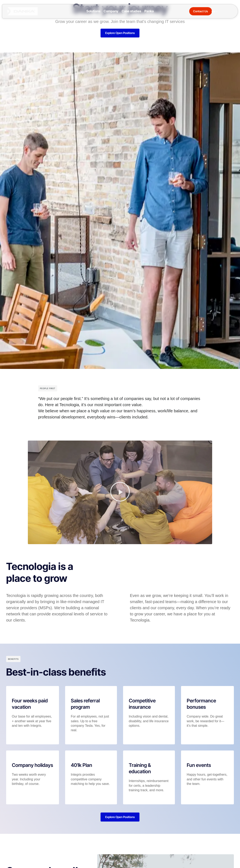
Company (111, 11)
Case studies (131, 11)
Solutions (93, 11)
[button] (120, 493)
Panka (149, 11)
